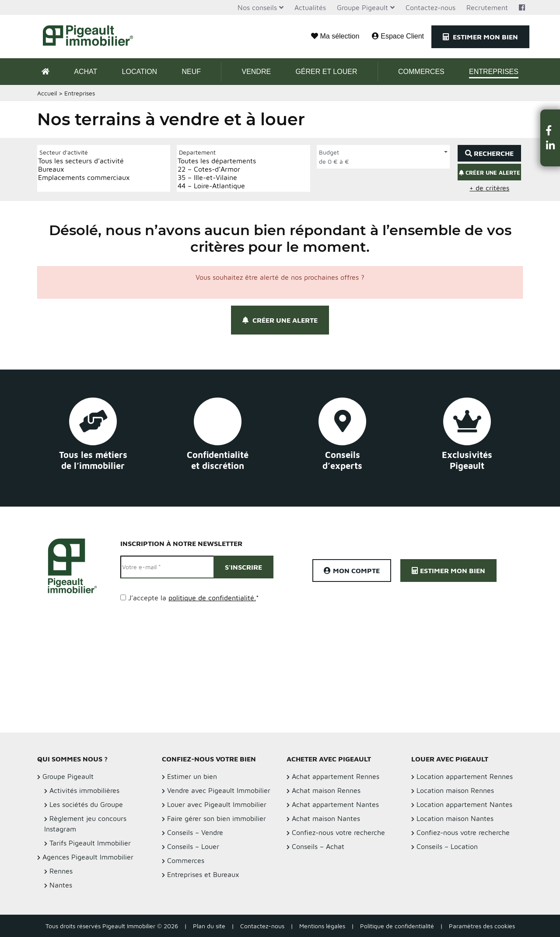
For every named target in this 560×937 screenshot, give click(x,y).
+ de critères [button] (489, 188)
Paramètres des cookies (482, 926)
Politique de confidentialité (397, 926)
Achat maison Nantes (326, 818)
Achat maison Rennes (326, 790)
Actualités (310, 7)
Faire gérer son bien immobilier (217, 818)
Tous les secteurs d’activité (84, 161)
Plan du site (209, 926)
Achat (86, 72)
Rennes (61, 871)
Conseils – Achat (318, 846)
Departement (197, 152)
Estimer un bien (192, 776)
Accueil (47, 93)
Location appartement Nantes (464, 804)
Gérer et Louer (326, 72)
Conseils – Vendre (195, 832)
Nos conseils (257, 7)
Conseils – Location (447, 846)
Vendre (256, 72)
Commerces (421, 72)
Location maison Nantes (455, 818)
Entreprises (494, 72)
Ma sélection (335, 36)
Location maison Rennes (455, 790)
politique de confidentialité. (212, 598)
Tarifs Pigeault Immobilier (90, 843)
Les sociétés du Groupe (86, 804)
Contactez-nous (430, 7)
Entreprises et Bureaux (203, 874)
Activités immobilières (84, 790)
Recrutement (487, 7)
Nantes (61, 885)
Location (140, 72)
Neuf (191, 72)
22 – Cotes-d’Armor (217, 169)
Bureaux (84, 169)
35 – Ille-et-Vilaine (217, 178)
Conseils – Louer (193, 846)
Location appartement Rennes (465, 776)
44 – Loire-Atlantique (217, 186)
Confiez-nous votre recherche (338, 832)
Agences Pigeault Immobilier (88, 857)
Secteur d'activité (64, 152)
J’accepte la (194, 598)
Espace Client (398, 36)
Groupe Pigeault (362, 7)
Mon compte (352, 571)
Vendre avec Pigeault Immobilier (219, 790)
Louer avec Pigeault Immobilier (217, 804)
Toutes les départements (217, 161)
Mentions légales (322, 926)
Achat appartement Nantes (335, 804)
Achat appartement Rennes (336, 776)
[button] (550, 130)
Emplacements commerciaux (84, 178)
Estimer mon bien (480, 37)
